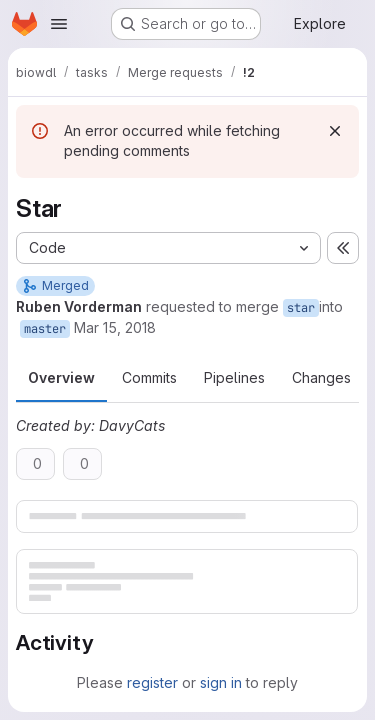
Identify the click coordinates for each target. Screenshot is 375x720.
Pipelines (234, 377)
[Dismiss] (335, 131)
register (152, 682)
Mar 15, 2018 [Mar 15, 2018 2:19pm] (115, 327)
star (301, 308)
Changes (321, 377)
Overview (61, 377)
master (45, 329)
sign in (221, 682)
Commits (149, 377)
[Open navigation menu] (59, 24)
